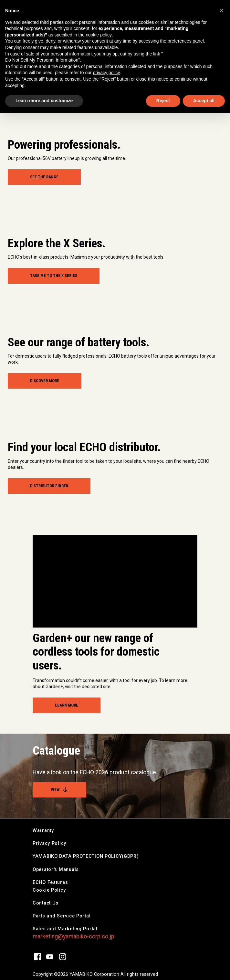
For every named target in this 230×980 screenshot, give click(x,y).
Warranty (43, 831)
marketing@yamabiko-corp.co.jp (73, 936)
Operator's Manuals (56, 870)
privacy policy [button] (107, 73)
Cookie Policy (49, 890)
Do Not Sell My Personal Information (42, 60)
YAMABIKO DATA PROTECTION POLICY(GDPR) (86, 856)
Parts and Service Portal (62, 916)
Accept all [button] (204, 101)
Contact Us (46, 903)
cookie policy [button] (99, 35)
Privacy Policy (49, 843)
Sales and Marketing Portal (65, 929)
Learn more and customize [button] (44, 101)
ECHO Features (50, 882)
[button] (222, 10)
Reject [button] (163, 101)
